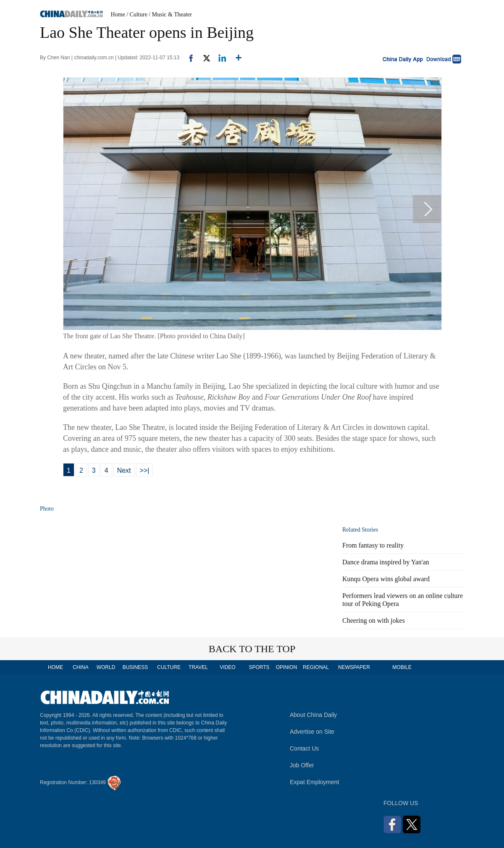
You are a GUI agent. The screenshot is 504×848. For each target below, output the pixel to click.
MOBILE (402, 667)
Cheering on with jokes (374, 620)
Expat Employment (315, 782)
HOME (55, 667)
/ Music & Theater (170, 14)
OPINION (287, 667)
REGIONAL (316, 667)
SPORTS (259, 667)
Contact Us (304, 748)
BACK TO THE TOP (252, 649)
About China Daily (313, 715)
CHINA (80, 667)
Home (118, 14)
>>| (145, 470)
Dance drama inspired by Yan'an (386, 562)
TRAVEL (198, 667)
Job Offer (302, 765)
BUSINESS (135, 667)
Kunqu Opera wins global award (386, 579)
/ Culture (137, 14)
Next (124, 470)
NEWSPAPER (354, 667)
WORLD (106, 667)
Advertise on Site (312, 732)
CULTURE (169, 667)
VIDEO (227, 667)
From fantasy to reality (373, 545)
